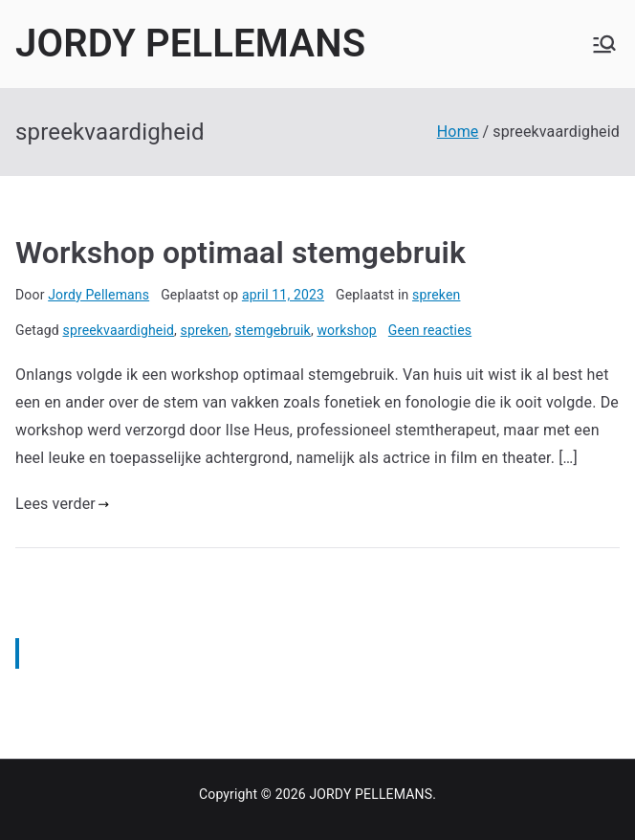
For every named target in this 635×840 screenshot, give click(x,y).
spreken (436, 295)
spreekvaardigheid (119, 330)
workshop (346, 330)
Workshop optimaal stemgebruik (241, 253)
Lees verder (62, 504)
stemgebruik (272, 330)
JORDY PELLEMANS (190, 44)
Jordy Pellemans (99, 295)
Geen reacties (430, 330)
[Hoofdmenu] (604, 44)
